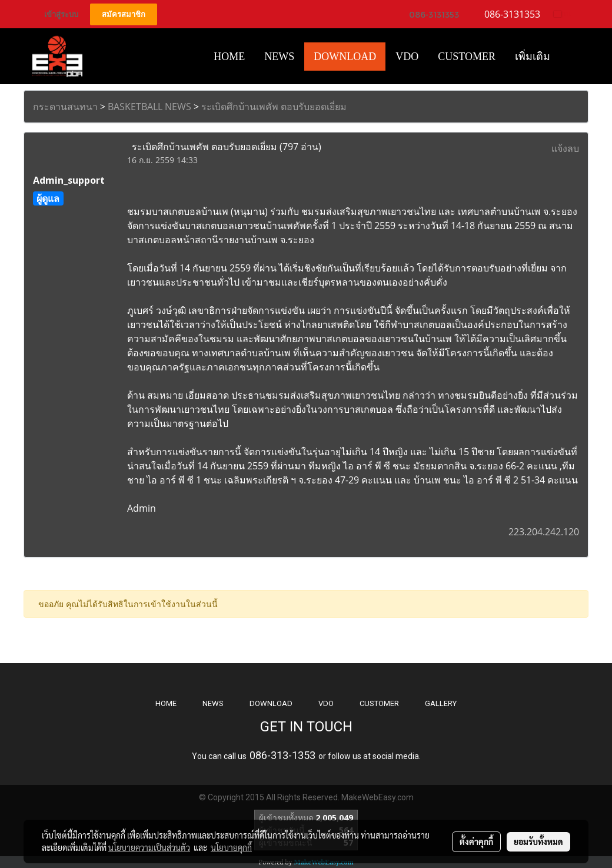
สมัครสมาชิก (124, 14)
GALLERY (441, 703)
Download (345, 57)
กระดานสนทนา (65, 107)
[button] (570, 57)
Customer (467, 57)
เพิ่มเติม (533, 57)
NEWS (213, 703)
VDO (407, 57)
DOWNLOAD (271, 703)
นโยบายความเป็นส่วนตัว (149, 847)
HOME (229, 57)
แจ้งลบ (565, 148)
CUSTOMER (379, 703)
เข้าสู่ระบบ (61, 14)
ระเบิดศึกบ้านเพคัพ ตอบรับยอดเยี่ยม (274, 107)
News (279, 57)
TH (562, 14)
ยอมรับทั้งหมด (538, 842)
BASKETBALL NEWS (149, 107)
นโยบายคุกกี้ (231, 847)
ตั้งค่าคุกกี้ (476, 842)
